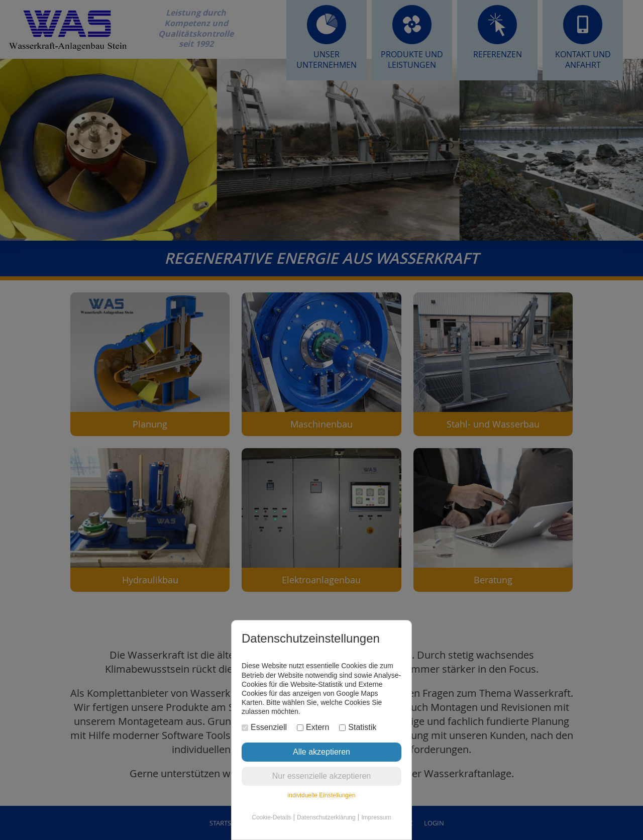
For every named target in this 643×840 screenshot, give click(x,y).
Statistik (358, 727)
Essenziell (264, 727)
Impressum (376, 817)
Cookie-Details (272, 817)
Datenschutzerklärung (326, 817)
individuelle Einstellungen (322, 795)
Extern (313, 727)
